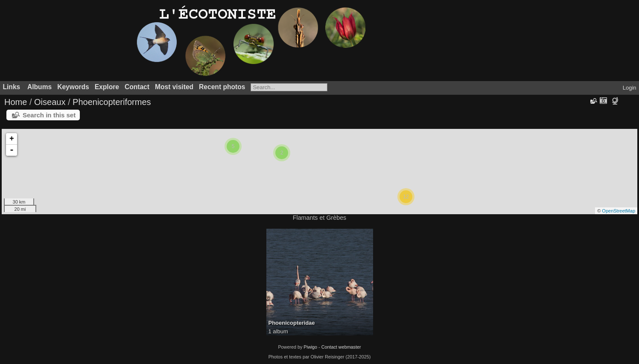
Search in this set (49, 115)
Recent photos (222, 87)
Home (16, 102)
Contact (137, 87)
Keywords (73, 87)
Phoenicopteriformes (112, 102)
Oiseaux (50, 102)
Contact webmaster (341, 347)
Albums (39, 87)
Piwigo (310, 347)
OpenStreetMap (619, 211)
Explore (107, 87)
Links (12, 87)
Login (630, 88)
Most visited (174, 87)
